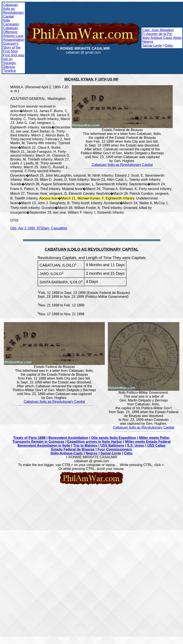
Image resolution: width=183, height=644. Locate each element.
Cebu (169, 46)
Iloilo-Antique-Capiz (67, 453)
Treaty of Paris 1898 (29, 438)
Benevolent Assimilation (68, 438)
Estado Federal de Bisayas (73, 449)
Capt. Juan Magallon (158, 30)
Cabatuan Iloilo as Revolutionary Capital (14, 11)
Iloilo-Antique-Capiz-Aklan (162, 38)
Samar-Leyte (152, 46)
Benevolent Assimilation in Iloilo (44, 446)
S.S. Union (136, 446)
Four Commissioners (115, 449)
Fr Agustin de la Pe (157, 34)
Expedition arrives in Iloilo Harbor (95, 442)
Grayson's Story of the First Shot (12, 47)
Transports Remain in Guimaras (38, 442)
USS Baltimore (112, 446)
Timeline (9, 71)
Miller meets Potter (154, 438)
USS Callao (156, 446)
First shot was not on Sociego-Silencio (14, 61)
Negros (148, 42)
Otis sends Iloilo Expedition (114, 438)
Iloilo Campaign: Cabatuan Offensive (11, 26)
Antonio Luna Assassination (14, 38)
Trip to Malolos (85, 446)
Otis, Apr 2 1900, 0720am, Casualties (39, 228)
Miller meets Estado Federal (148, 442)
